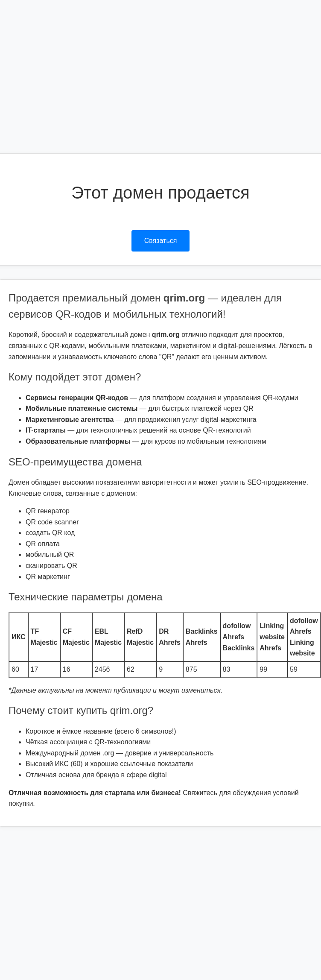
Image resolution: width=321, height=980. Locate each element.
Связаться (161, 241)
